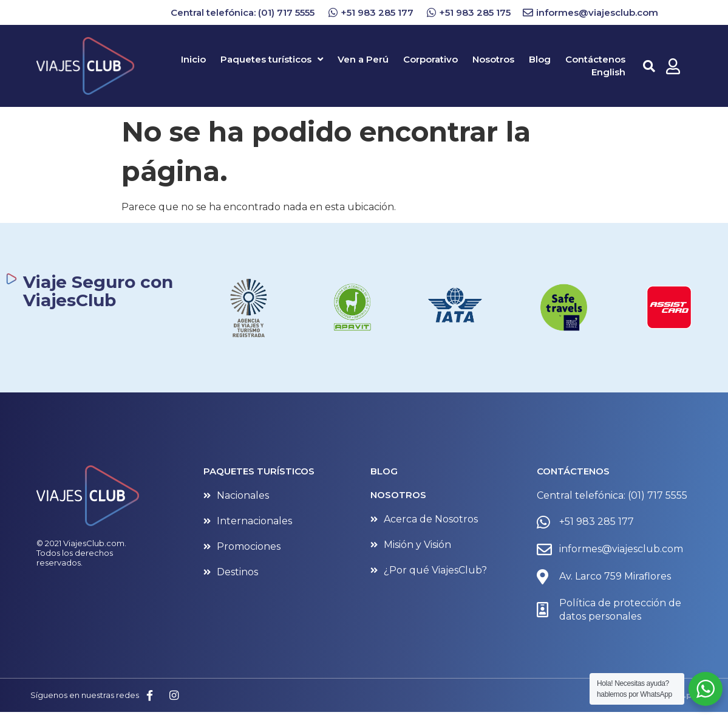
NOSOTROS (398, 495)
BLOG (384, 471)
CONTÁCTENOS (573, 471)
